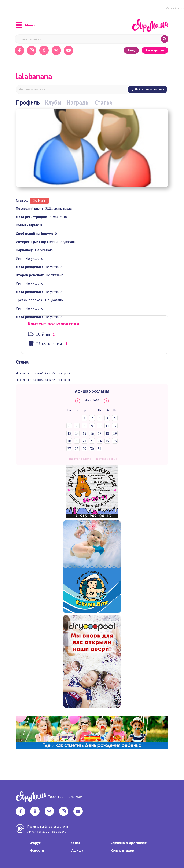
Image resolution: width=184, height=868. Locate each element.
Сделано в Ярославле (129, 843)
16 (92, 433)
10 (100, 426)
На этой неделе (80, 459)
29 (84, 449)
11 (107, 426)
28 (77, 449)
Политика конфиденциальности (48, 826)
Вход (131, 50)
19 (115, 433)
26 (115, 441)
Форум (36, 843)
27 (69, 449)
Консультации (122, 850)
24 (100, 441)
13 (69, 433)
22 (84, 441)
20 (69, 441)
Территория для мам (65, 797)
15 (84, 433)
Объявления (49, 344)
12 (115, 426)
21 (77, 441)
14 (77, 433)
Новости (37, 850)
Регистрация (155, 50)
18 (107, 433)
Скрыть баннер (175, 8)
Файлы (43, 334)
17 (100, 433)
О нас (76, 843)
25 (107, 441)
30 (92, 449)
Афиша (77, 850)
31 (100, 449)
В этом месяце (107, 459)
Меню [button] (25, 25)
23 (92, 441)
